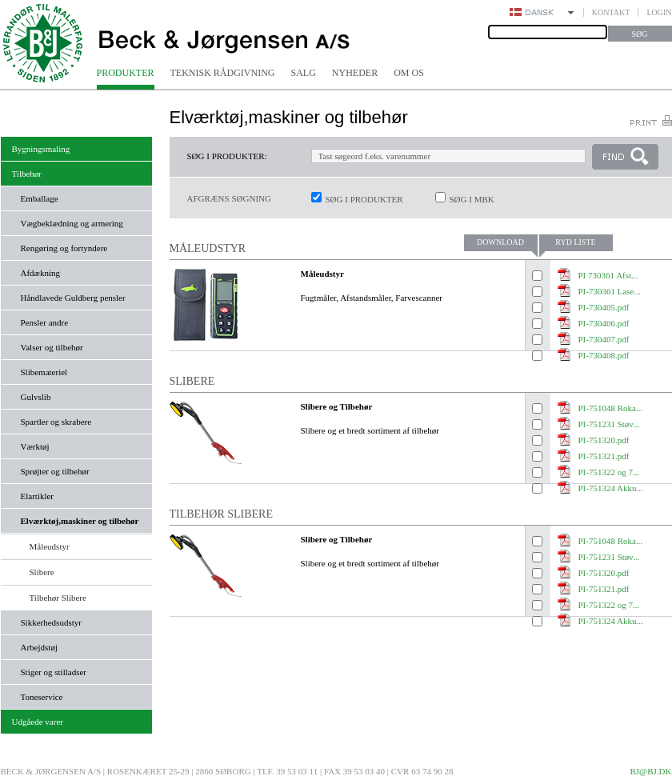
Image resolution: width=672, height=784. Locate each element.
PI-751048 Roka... (611, 408)
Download (500, 242)
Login (659, 12)
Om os (409, 73)
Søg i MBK (472, 199)
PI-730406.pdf (604, 323)
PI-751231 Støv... (609, 424)
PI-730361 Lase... (610, 291)
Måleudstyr (322, 274)
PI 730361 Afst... (608, 275)
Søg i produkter (364, 199)
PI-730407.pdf (604, 339)
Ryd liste (575, 242)
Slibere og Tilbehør (337, 406)
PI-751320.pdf (604, 440)
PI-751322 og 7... (609, 472)
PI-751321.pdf (604, 456)
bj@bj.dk (650, 771)
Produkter (126, 73)
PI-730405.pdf (604, 307)
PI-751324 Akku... (611, 621)
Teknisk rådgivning (223, 73)
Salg (304, 73)
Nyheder (355, 73)
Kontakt (611, 12)
